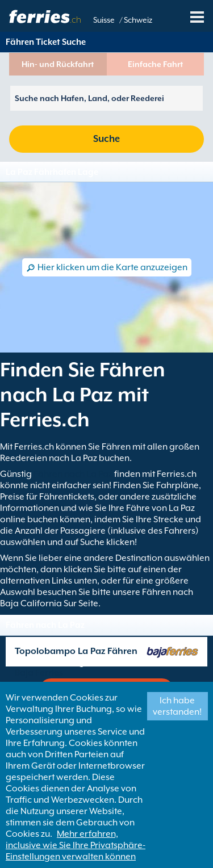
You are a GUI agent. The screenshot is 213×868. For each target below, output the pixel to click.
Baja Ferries (39, 673)
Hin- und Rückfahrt (58, 64)
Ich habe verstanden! (177, 706)
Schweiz (138, 20)
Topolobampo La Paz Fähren (76, 651)
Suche (106, 139)
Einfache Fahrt (155, 64)
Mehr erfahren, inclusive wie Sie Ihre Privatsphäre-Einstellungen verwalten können (76, 845)
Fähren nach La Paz (73, 474)
